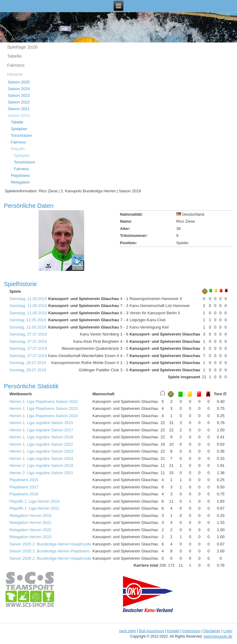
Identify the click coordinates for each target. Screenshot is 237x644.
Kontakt (173, 631)
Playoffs (18, 149)
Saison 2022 (19, 102)
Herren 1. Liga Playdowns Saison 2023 (44, 408)
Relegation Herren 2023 (30, 537)
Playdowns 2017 (24, 487)
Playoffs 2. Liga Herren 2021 (34, 508)
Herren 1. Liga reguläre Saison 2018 (41, 437)
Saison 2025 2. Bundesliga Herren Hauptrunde (50, 544)
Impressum (191, 631)
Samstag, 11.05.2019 (28, 299)
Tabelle (14, 56)
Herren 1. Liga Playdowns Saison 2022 (44, 401)
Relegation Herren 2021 (30, 523)
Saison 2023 (19, 95)
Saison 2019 (19, 115)
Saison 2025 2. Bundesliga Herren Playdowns (50, 551)
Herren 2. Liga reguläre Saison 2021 (41, 473)
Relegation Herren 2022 (30, 530)
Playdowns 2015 (24, 480)
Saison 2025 (19, 82)
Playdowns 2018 (24, 494)
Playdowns (20, 175)
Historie (15, 74)
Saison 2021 (19, 109)
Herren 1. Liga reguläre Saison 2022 (41, 444)
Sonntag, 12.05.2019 (28, 320)
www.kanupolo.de (218, 636)
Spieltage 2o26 (22, 47)
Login (228, 631)
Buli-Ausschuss (152, 631)
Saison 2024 (19, 89)
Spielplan (19, 129)
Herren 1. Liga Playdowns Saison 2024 (44, 416)
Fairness (16, 65)
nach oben (128, 631)
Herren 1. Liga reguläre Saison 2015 (41, 423)
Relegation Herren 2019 (30, 516)
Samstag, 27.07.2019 (28, 334)
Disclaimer (212, 631)
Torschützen (21, 135)
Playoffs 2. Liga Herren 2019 (34, 501)
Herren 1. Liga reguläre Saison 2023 (41, 451)
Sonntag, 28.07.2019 (28, 363)
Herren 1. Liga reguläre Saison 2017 (41, 430)
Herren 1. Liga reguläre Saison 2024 (41, 459)
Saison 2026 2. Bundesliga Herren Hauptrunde (50, 558)
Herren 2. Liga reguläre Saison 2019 (41, 465)
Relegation (20, 182)
